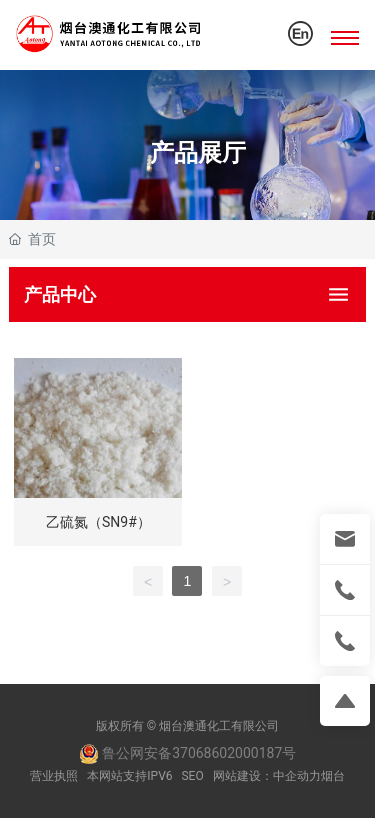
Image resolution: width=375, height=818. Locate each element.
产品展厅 (198, 152)
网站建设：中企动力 (267, 776)
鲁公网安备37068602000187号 (188, 753)
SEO (192, 776)
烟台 (333, 776)
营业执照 (54, 776)
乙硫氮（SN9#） (98, 522)
